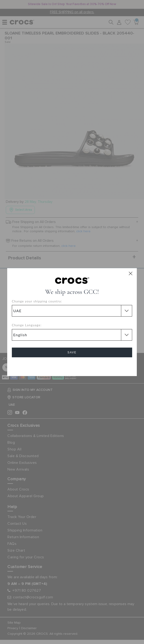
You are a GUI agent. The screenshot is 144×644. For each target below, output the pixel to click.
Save (72, 352)
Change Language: (27, 325)
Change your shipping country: (37, 301)
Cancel (72, 366)
